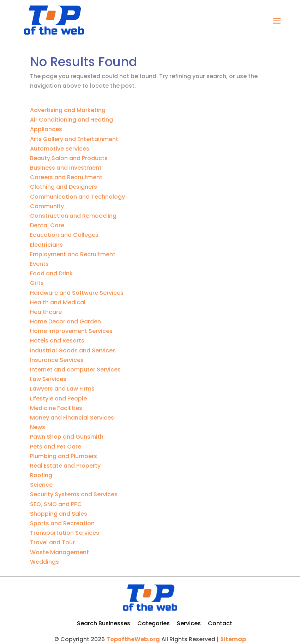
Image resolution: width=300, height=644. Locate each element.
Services (189, 623)
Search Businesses (104, 623)
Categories (154, 623)
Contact (220, 623)
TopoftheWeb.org (133, 639)
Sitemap (233, 639)
